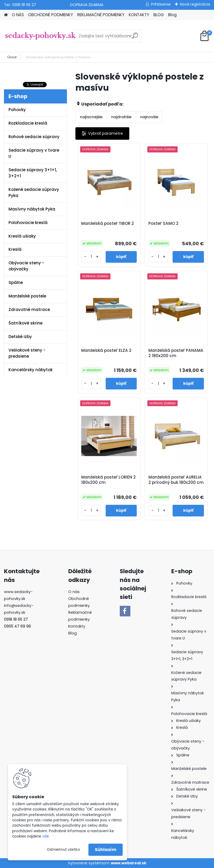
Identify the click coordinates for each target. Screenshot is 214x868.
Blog (172, 15)
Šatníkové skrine (25, 323)
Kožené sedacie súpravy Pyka (34, 192)
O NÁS (18, 15)
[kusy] (91, 257)
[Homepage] (6, 15)
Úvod (12, 57)
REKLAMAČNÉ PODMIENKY (101, 15)
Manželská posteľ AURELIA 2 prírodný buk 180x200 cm (176, 480)
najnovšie (149, 117)
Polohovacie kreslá (28, 223)
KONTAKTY (139, 15)
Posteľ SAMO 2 (163, 223)
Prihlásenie (161, 4)
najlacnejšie (91, 117)
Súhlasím (106, 850)
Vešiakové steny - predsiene (27, 353)
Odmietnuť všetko (63, 850)
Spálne (16, 282)
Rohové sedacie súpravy (34, 137)
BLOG (159, 15)
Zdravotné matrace (29, 310)
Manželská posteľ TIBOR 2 (108, 223)
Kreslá (15, 249)
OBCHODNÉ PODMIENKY (51, 15)
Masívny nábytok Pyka (32, 209)
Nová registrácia (195, 4)
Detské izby (20, 337)
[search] (135, 38)
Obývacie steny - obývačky (26, 266)
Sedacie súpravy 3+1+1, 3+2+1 (33, 173)
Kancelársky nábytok (31, 370)
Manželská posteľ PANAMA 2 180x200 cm (176, 353)
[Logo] (40, 36)
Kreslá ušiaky (22, 236)
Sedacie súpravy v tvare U (34, 153)
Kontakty (77, 626)
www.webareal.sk (129, 863)
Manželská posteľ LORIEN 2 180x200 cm (108, 480)
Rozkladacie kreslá (28, 123)
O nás (74, 592)
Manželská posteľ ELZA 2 (106, 350)
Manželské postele (27, 296)
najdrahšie (121, 117)
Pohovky (17, 110)
